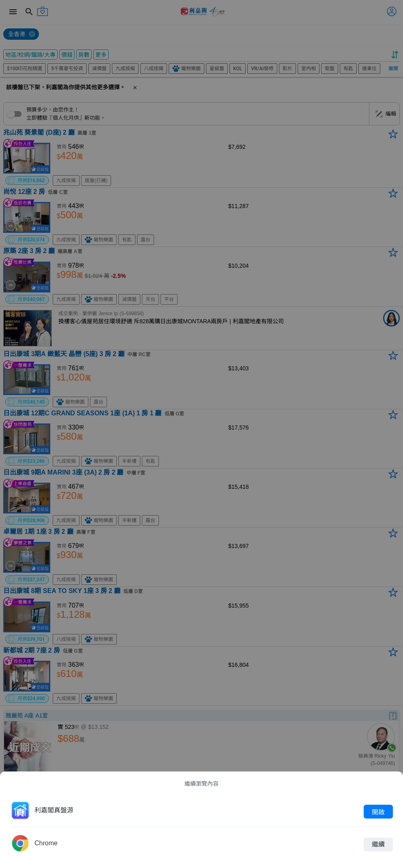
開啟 (378, 812)
